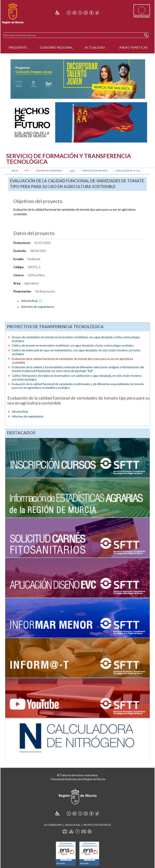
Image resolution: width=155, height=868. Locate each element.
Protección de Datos (97, 825)
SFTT (27, 171)
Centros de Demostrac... (50, 171)
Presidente (18, 47)
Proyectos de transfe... (96, 171)
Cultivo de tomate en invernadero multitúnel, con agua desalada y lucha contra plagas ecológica (73, 345)
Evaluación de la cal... (128, 171)
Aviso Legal (73, 825)
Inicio (15, 171)
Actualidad (95, 47)
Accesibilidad (53, 825)
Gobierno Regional (56, 47)
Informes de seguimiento (38, 307)
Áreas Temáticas (133, 47)
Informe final (32, 301)
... (73, 171)
